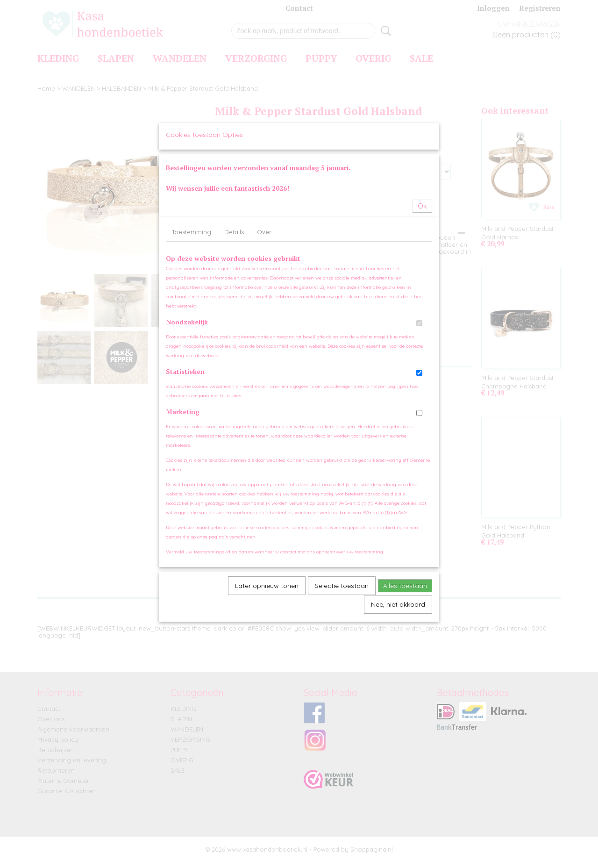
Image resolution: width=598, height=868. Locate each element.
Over (264, 309)
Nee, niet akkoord (398, 681)
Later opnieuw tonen (267, 663)
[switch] (419, 400)
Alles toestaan (405, 663)
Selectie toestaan (342, 663)
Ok (422, 283)
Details (234, 309)
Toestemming (192, 309)
